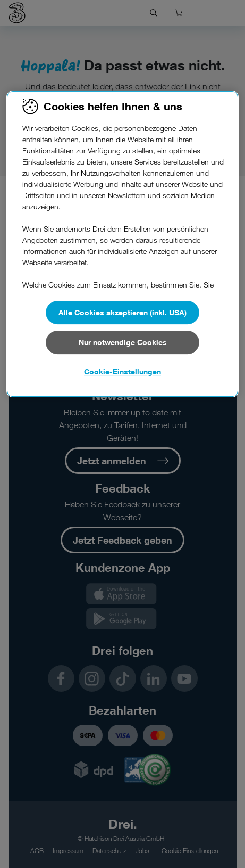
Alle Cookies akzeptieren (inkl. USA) (122, 312)
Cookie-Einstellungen (122, 371)
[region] (123, 244)
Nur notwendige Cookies (123, 342)
